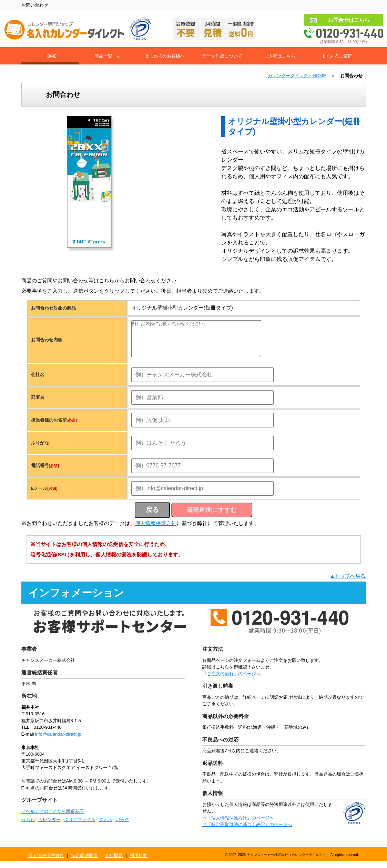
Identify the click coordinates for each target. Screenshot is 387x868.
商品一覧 (103, 56)
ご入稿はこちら (280, 56)
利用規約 (139, 863)
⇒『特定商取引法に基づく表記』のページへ (247, 832)
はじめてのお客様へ (165, 56)
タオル (106, 827)
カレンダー (49, 827)
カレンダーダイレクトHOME (297, 76)
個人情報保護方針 (156, 530)
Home (50, 56)
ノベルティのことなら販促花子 (53, 819)
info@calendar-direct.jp (58, 741)
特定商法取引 (84, 863)
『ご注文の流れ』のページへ (231, 681)
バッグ (123, 827)
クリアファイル (80, 827)
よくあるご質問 (337, 56)
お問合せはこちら (349, 20)
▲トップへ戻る (348, 583)
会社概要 (114, 863)
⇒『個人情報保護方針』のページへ (238, 825)
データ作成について (222, 56)
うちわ (28, 827)
